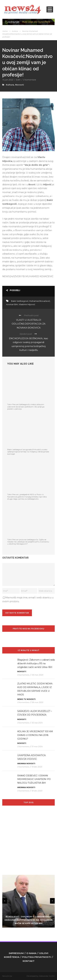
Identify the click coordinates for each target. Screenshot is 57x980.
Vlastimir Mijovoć (27, 304)
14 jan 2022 (8, 80)
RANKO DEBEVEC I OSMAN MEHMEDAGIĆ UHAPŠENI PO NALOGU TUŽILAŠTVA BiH (34, 779)
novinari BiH (12, 304)
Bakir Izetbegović (20, 301)
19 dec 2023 (37, 767)
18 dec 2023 (37, 791)
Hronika (22, 764)
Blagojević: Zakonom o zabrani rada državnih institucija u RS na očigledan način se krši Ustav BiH (36, 663)
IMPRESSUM (16, 953)
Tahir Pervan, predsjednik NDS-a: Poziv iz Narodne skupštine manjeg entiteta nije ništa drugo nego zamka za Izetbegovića (27, 497)
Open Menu (50, 9)
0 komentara (29, 80)
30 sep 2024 (37, 723)
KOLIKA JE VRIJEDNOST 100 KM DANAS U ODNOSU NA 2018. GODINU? (35, 735)
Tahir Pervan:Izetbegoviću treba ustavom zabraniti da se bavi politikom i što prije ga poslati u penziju (26, 407)
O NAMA (31, 953)
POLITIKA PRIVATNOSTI (37, 957)
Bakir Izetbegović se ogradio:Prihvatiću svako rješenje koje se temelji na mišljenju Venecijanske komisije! (28, 452)
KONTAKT (29, 961)
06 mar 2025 (37, 675)
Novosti (20, 85)
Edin (18, 80)
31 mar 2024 (37, 747)
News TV (22, 699)
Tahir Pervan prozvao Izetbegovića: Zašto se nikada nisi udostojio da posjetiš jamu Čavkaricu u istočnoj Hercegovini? (28, 542)
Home (5, 31)
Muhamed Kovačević (40, 301)
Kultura (15, 31)
